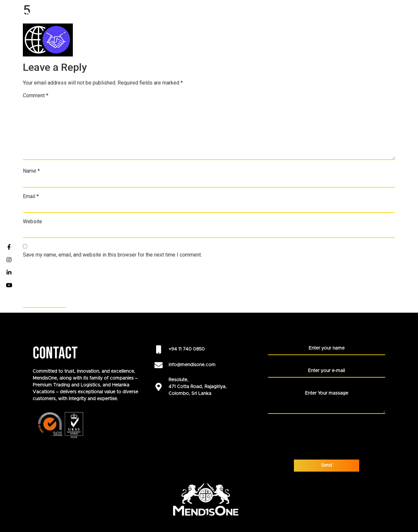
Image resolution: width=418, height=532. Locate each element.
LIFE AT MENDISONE (322, 13)
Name (31, 171)
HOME (115, 13)
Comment (36, 96)
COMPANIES (148, 13)
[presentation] (72, 279)
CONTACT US (395, 27)
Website (32, 222)
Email (31, 196)
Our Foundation (265, 13)
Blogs (402, 13)
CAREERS (186, 13)
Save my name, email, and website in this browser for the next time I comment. (112, 255)
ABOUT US (218, 13)
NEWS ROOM (370, 13)
